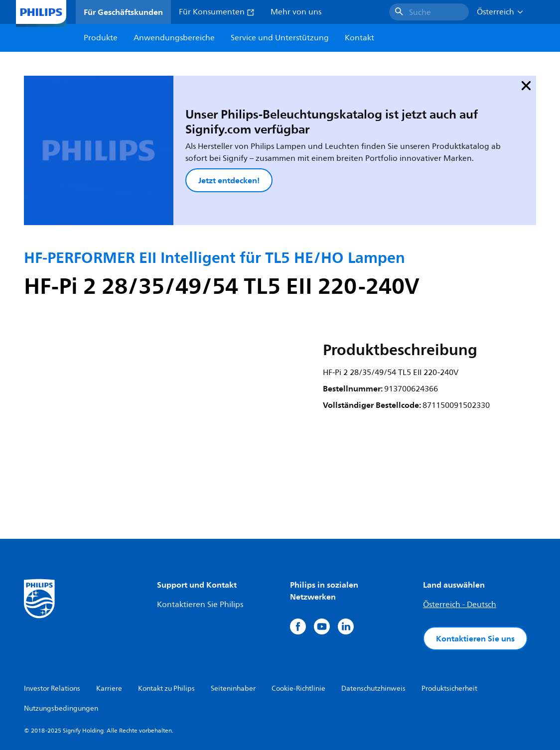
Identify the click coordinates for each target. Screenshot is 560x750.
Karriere (109, 651)
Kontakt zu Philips (166, 651)
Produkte (101, 38)
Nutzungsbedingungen (61, 671)
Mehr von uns (296, 12)
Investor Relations (52, 651)
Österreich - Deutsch (460, 567)
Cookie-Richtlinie (298, 651)
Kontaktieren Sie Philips (200, 567)
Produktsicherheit (449, 651)
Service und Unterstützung (280, 38)
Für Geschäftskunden (123, 12)
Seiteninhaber (233, 651)
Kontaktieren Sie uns (475, 601)
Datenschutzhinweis (373, 651)
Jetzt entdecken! (191, 161)
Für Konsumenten (217, 12)
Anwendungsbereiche (174, 38)
